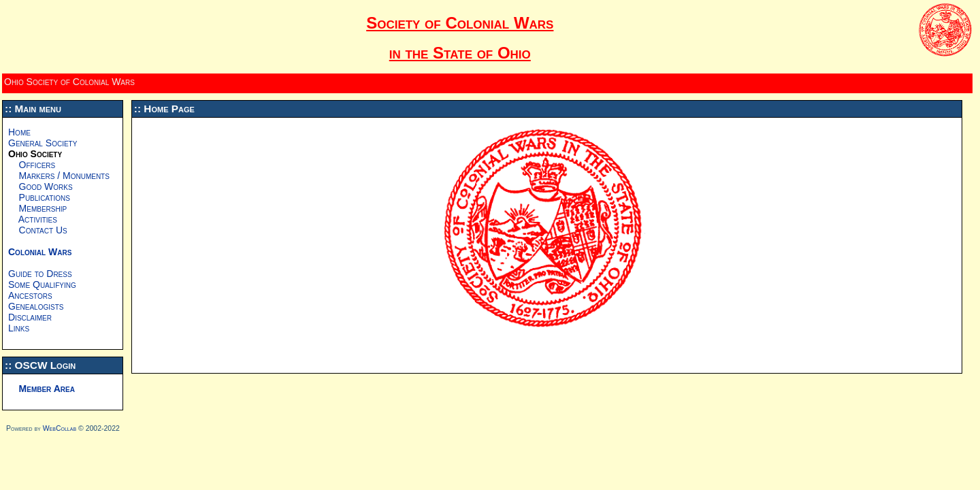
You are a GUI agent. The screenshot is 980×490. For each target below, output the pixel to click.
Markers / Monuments (59, 176)
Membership (37, 208)
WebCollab (60, 428)
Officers (32, 165)
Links (19, 328)
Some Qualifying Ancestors (42, 290)
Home (19, 132)
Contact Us (38, 230)
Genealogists (36, 306)
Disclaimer (30, 317)
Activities (33, 219)
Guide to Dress (40, 274)
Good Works (40, 186)
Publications (39, 197)
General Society (43, 143)
